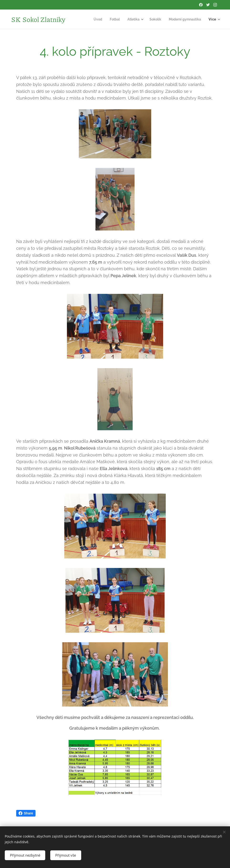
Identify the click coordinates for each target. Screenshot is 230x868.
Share (26, 813)
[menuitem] (92, 19)
